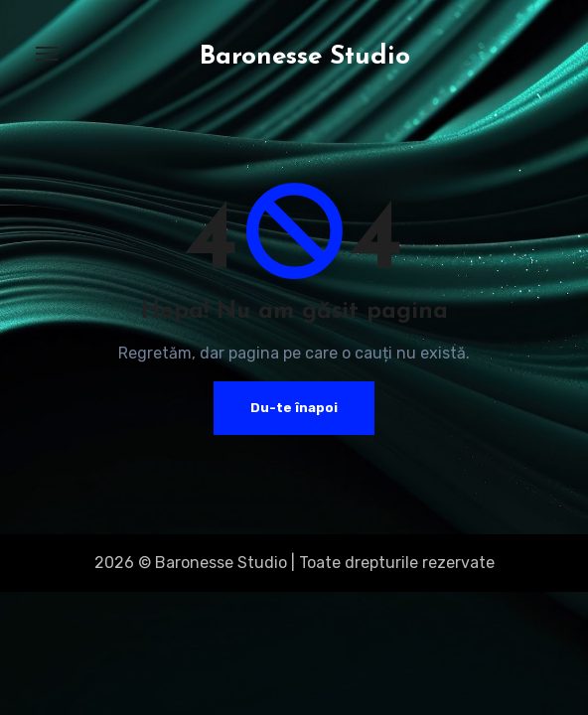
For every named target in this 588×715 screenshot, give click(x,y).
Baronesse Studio (305, 57)
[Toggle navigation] (47, 54)
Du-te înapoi (294, 408)
